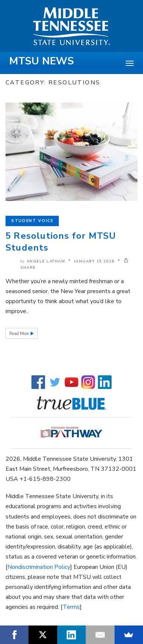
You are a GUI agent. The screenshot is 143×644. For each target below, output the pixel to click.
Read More (20, 334)
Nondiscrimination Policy (39, 567)
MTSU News (42, 61)
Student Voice (32, 221)
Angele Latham (46, 261)
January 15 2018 (95, 261)
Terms (71, 607)
